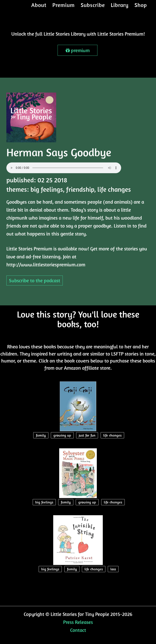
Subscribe (93, 9)
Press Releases (78, 622)
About (39, 9)
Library (120, 9)
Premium (64, 9)
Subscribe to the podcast (35, 280)
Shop (141, 9)
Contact (78, 630)
